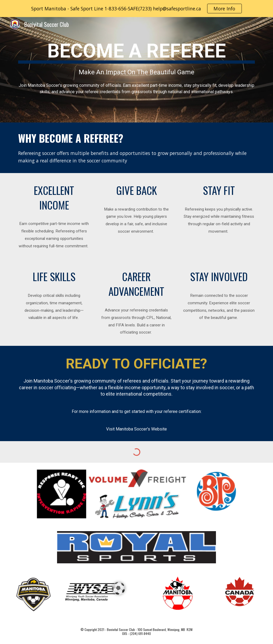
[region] (136, 9)
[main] (137, 70)
